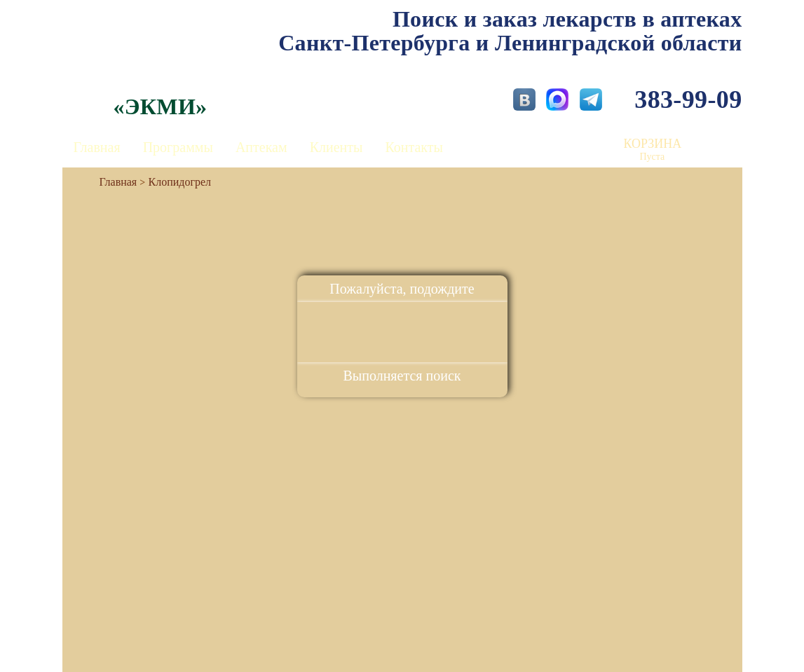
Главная (97, 147)
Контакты (414, 147)
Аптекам (261, 147)
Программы (178, 147)
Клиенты (336, 147)
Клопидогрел (180, 182)
